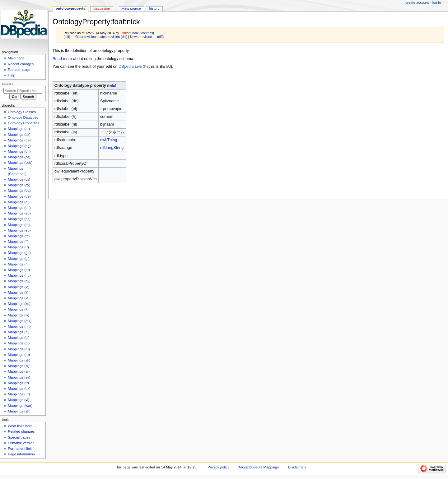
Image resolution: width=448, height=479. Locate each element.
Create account (417, 2)
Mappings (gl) (19, 259)
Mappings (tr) (18, 383)
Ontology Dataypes (23, 117)
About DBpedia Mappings (259, 467)
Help (12, 75)
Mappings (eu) (19, 230)
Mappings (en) (19, 208)
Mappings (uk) (19, 389)
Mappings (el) (19, 202)
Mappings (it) (18, 292)
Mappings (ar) (19, 129)
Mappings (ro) (19, 355)
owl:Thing (109, 140)
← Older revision (83, 37)
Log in (437, 2)
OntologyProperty (70, 8)
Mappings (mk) (20, 321)
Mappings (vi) (19, 400)
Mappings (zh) (19, 411)
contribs (147, 33)
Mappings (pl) (19, 338)
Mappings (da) (19, 191)
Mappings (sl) (19, 366)
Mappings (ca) (19, 157)
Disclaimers (297, 467)
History (154, 8)
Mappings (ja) (19, 298)
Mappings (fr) (18, 247)
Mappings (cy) (19, 185)
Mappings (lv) (19, 315)
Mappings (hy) (19, 281)
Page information (21, 454)
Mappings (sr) (19, 371)
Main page (16, 58)
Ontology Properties (23, 123)
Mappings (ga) (19, 253)
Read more (62, 59)
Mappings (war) (20, 406)
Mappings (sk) (19, 360)
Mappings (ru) (19, 349)
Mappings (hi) (19, 264)
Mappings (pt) (19, 343)
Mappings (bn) (19, 151)
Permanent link (20, 449)
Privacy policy (218, 467)
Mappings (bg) (19, 146)
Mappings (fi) (18, 242)
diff (67, 37)
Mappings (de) (19, 196)
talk (136, 33)
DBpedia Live (130, 67)
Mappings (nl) (19, 332)
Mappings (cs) (19, 179)
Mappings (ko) (19, 304)
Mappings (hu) (19, 275)
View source (131, 8)
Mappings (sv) (19, 377)
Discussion (102, 8)
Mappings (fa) (19, 236)
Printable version (21, 443)
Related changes (21, 431)
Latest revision (109, 37)
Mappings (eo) (19, 213)
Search (7, 84)
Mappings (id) (19, 287)
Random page (19, 70)
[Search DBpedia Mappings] (23, 91)
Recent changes (21, 64)
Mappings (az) (19, 135)
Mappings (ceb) (20, 163)
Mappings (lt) (18, 309)
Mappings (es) (19, 219)
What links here (20, 426)
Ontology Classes (22, 112)
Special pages (19, 437)
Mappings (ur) (19, 394)
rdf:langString (112, 148)
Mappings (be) (19, 140)
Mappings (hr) (19, 270)
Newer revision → (143, 37)
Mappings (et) (19, 225)
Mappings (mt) (19, 326)
